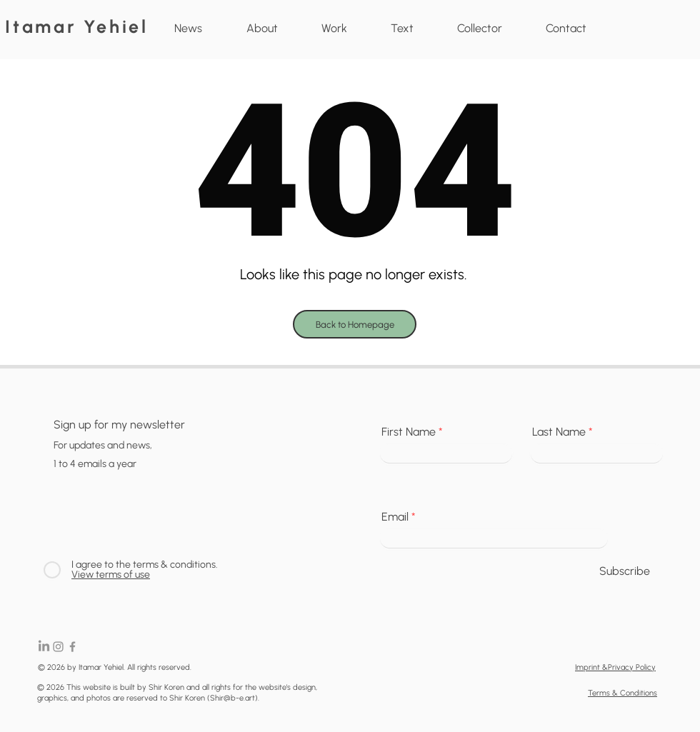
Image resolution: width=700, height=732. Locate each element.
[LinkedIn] (44, 647)
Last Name (559, 432)
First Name (409, 432)
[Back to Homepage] (355, 324)
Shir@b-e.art (232, 698)
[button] (334, 29)
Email (395, 517)
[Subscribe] (624, 572)
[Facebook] (72, 647)
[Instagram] (58, 647)
